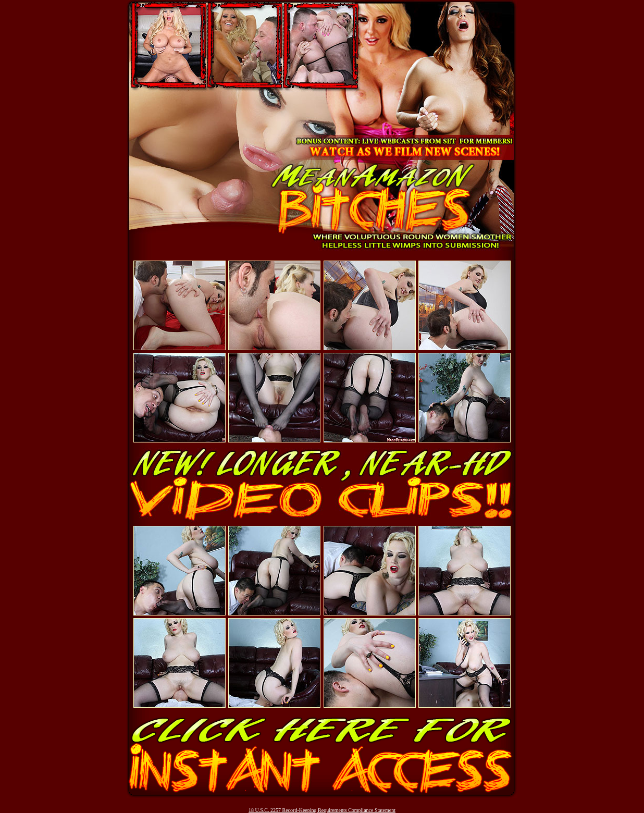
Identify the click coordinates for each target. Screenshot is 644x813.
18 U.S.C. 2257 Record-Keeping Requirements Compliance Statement (322, 810)
